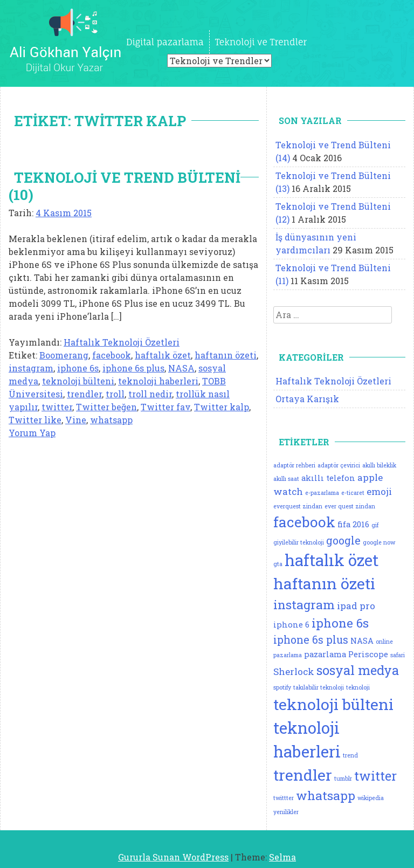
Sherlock (294, 671)
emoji (379, 491)
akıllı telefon (328, 478)
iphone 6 (291, 625)
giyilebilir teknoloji (299, 542)
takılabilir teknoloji (319, 687)
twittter (284, 798)
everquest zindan (298, 506)
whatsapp (111, 420)
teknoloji (358, 687)
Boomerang (64, 355)
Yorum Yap (32, 433)
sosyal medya (358, 670)
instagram (31, 368)
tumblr (343, 779)
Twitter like (35, 420)
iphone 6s (78, 368)
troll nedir (150, 394)
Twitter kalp (222, 407)
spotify (282, 687)
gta (278, 564)
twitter (57, 407)
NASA (181, 368)
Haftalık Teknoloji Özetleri (122, 342)
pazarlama (325, 654)
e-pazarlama (322, 493)
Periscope (368, 654)
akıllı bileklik (379, 465)
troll (115, 394)
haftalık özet (163, 355)
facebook (112, 355)
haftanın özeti (226, 355)
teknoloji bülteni (78, 381)
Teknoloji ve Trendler (261, 42)
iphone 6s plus (133, 368)
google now (379, 542)
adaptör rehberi (294, 465)
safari (398, 655)
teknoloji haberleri (158, 381)
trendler (84, 394)
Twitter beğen (106, 407)
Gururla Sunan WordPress (173, 857)
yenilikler (286, 812)
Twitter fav (165, 407)
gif (375, 525)
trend (350, 755)
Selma (282, 857)
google (343, 540)
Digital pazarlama (165, 42)
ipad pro (356, 606)
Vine (76, 420)
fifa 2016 (353, 524)
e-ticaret (353, 493)
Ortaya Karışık (307, 399)
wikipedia (371, 798)
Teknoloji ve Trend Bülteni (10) (125, 186)
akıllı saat (286, 479)
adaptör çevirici (339, 465)
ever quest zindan (350, 506)
